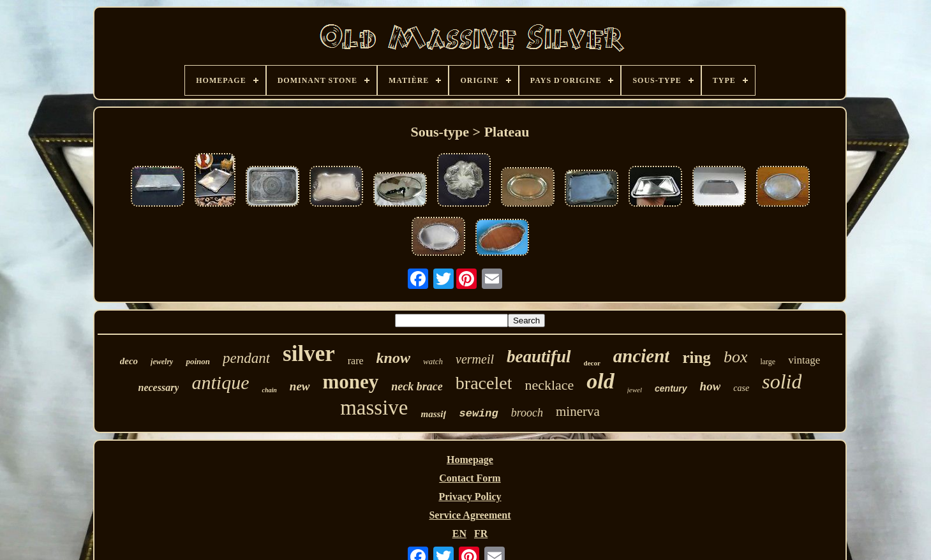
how (711, 386)
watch (433, 361)
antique (220, 382)
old (600, 381)
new (300, 386)
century (671, 388)
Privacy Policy (470, 497)
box (736, 357)
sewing (478, 414)
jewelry (162, 362)
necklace (549, 385)
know (393, 358)
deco (129, 361)
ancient (642, 356)
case (741, 388)
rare (356, 361)
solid (782, 381)
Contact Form (470, 478)
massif (433, 414)
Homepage (470, 460)
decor (592, 363)
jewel (635, 390)
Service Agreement (470, 515)
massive (374, 408)
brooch (527, 413)
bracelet (484, 383)
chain (269, 390)
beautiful (539, 357)
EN (459, 534)
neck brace (417, 387)
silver (309, 354)
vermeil (475, 359)
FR (481, 534)
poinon (198, 361)
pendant (246, 358)
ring (696, 357)
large (768, 362)
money (351, 382)
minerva (578, 411)
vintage (804, 360)
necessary (159, 387)
